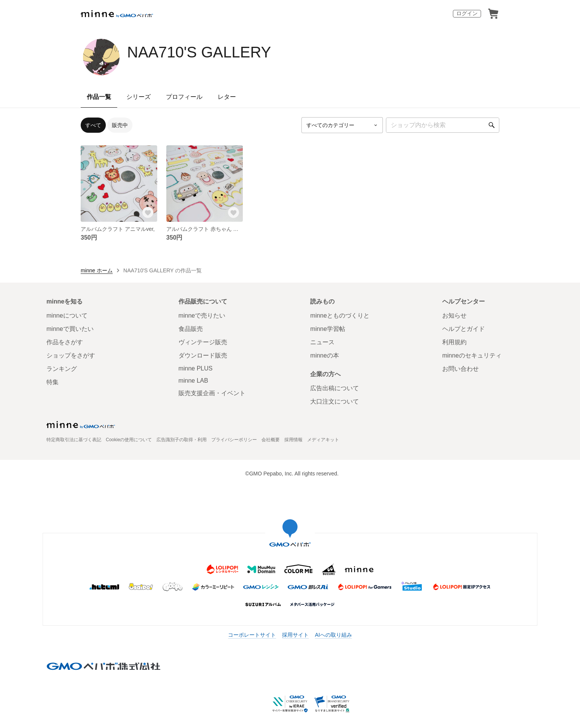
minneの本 (325, 355)
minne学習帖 (328, 329)
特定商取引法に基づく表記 (74, 440)
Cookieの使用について (129, 440)
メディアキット (323, 440)
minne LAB (193, 381)
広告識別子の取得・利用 (182, 440)
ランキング (62, 369)
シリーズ (139, 97)
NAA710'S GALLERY (199, 52)
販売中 (120, 125)
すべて (93, 125)
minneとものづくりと (340, 316)
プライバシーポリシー (234, 440)
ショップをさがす (71, 355)
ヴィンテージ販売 (203, 342)
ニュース (322, 342)
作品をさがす (65, 342)
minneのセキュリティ (472, 355)
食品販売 (191, 329)
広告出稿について (335, 388)
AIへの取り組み (333, 635)
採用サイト (295, 635)
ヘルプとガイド (464, 329)
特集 (53, 382)
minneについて (67, 316)
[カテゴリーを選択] (342, 125)
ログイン (467, 13)
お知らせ (454, 316)
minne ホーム (97, 270)
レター (227, 97)
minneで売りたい (202, 316)
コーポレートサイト (252, 635)
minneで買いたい (70, 329)
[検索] (492, 125)
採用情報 (293, 440)
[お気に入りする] (148, 213)
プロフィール (184, 97)
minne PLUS (196, 368)
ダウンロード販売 (203, 355)
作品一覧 (99, 97)
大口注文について (335, 401)
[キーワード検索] (443, 125)
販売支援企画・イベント (212, 393)
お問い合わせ (460, 369)
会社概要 (271, 440)
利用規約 (454, 342)
